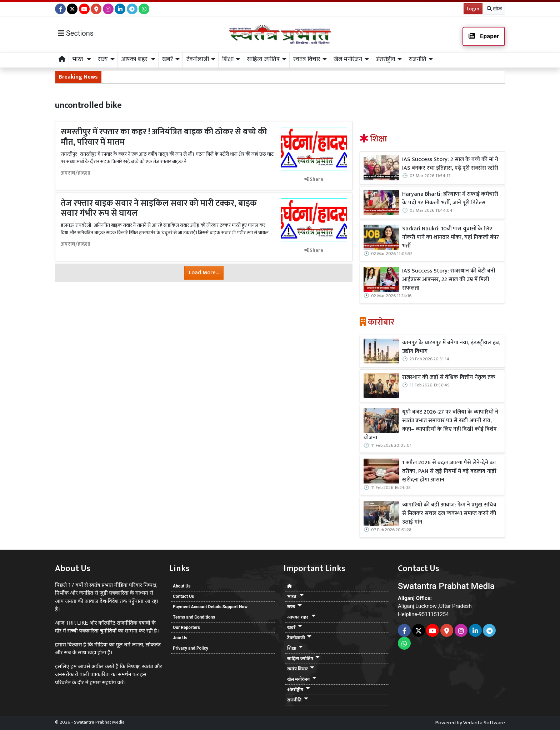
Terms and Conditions (194, 617)
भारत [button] (79, 59)
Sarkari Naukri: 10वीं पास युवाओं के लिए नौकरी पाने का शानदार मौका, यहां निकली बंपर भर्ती (451, 237)
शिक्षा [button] (228, 59)
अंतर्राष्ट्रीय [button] (386, 59)
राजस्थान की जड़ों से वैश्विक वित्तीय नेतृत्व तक (449, 377)
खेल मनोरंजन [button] (348, 59)
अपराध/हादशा (76, 173)
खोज (494, 9)
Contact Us (183, 596)
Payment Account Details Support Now (210, 607)
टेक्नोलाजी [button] (198, 59)
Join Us (180, 638)
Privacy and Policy (191, 648)
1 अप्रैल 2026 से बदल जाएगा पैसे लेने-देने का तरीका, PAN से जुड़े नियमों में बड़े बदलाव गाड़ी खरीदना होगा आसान (449, 471)
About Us (182, 586)
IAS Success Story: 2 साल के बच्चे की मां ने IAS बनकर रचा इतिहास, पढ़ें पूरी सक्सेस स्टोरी (450, 164)
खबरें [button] (167, 59)
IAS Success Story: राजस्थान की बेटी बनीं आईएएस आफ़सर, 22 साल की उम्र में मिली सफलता (449, 280)
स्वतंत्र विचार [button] (307, 59)
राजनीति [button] (417, 59)
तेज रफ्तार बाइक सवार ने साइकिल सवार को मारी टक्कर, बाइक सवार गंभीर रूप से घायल (159, 208)
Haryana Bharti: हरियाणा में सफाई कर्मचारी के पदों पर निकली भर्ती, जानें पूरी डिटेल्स (450, 199)
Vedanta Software (484, 723)
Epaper (484, 36)
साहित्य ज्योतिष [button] (263, 59)
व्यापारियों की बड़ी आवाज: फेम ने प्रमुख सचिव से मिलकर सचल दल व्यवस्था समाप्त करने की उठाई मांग (449, 514)
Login (473, 9)
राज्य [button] (103, 59)
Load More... (204, 273)
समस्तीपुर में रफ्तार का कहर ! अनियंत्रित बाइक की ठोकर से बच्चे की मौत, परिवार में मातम (164, 137)
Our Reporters (186, 627)
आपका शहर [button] (135, 59)
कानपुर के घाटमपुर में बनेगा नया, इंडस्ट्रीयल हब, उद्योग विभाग (451, 347)
